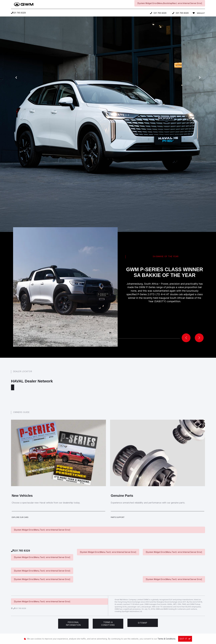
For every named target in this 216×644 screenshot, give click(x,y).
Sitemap (143, 623)
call (128, 165)
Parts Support (118, 517)
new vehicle (95, 159)
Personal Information (73, 624)
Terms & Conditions (108, 624)
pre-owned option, (121, 159)
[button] (199, 338)
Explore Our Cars (20, 517)
